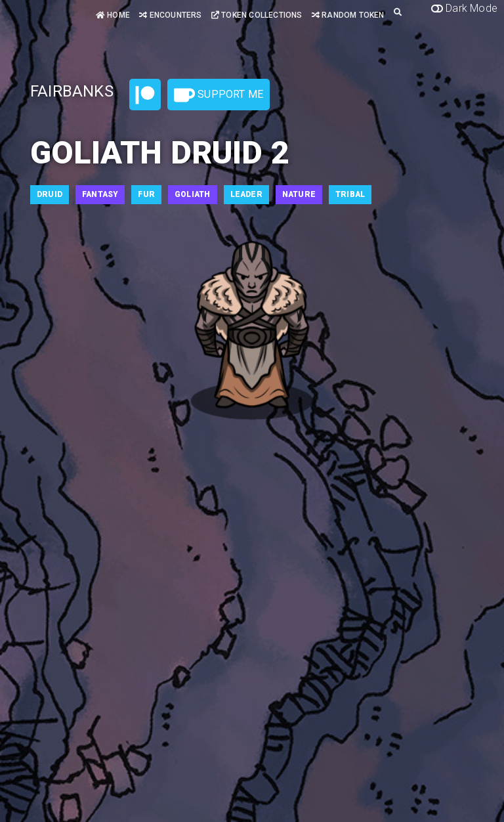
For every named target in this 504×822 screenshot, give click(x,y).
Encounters (170, 15)
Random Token (348, 15)
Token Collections (257, 15)
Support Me (219, 95)
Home (113, 15)
